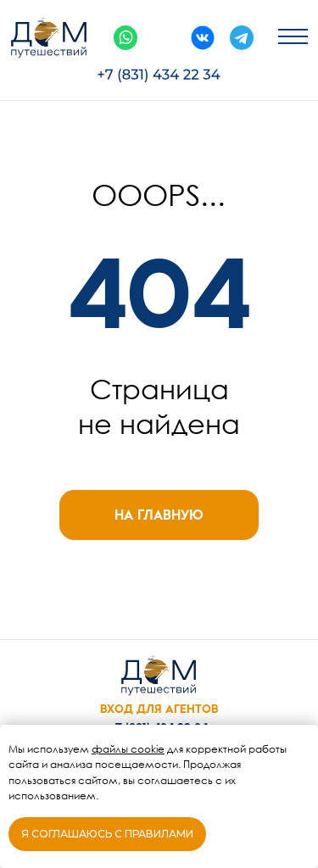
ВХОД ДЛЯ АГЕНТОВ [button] (159, 709)
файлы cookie (128, 749)
